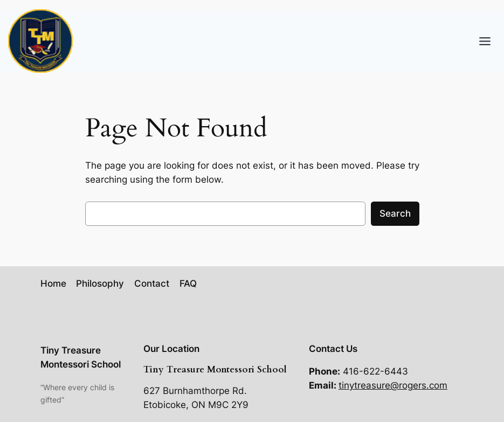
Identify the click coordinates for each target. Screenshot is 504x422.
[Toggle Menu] (485, 41)
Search (395, 213)
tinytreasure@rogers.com (393, 385)
